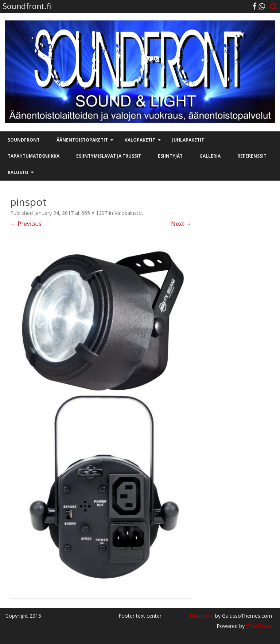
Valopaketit (140, 140)
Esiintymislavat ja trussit (109, 156)
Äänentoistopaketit (82, 140)
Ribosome (202, 616)
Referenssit (252, 156)
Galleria (210, 156)
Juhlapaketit (188, 140)
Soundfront (24, 140)
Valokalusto (128, 213)
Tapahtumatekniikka (34, 156)
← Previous (26, 224)
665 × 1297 (94, 213)
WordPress (258, 626)
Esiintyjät (170, 156)
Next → (181, 224)
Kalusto (18, 172)
